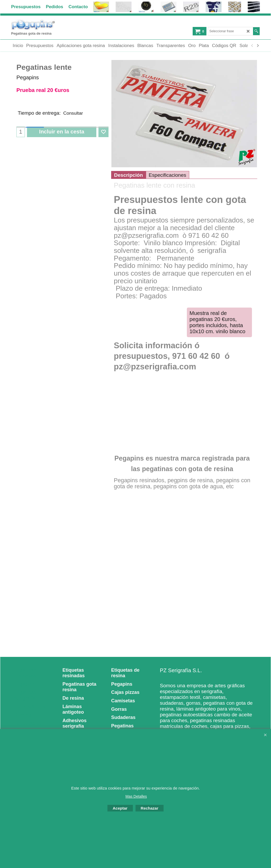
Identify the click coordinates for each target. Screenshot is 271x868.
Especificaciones (168, 187)
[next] (258, 46)
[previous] (252, 46)
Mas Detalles (136, 796)
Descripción (128, 187)
